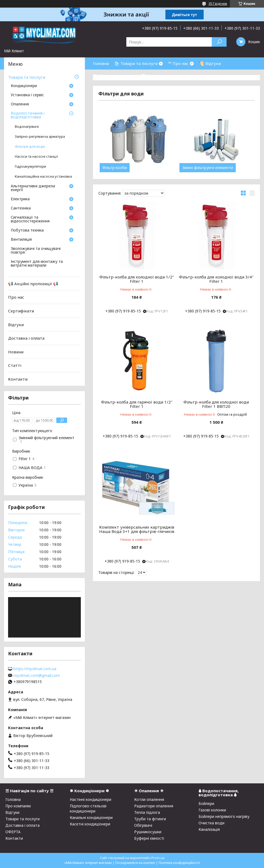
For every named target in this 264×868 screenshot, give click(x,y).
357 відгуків (218, 4)
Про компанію (18, 806)
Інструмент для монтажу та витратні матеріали (37, 264)
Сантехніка (21, 208)
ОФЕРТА (13, 832)
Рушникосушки (148, 832)
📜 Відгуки (210, 63)
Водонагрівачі (27, 127)
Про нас (16, 297)
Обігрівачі (143, 825)
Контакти (18, 379)
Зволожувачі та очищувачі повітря (36, 251)
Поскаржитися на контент (135, 863)
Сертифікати (21, 311)
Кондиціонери (24, 86)
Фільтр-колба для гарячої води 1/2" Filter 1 (137, 404)
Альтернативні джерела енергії (33, 188)
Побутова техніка (27, 230)
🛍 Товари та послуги (136, 63)
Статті (15, 365)
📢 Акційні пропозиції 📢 (33, 284)
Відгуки (16, 324)
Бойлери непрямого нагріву (224, 816)
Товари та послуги (27, 77)
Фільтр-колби (115, 168)
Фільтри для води (30, 147)
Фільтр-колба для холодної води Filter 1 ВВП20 (216, 404)
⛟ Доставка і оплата (114, 75)
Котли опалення (149, 799)
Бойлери (206, 803)
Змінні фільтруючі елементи (208, 168)
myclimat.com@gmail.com (37, 676)
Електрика (20, 199)
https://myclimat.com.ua (35, 669)
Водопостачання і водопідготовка (28, 115)
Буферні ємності (149, 838)
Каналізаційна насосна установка (43, 176)
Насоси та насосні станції (37, 156)
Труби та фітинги (150, 819)
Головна (101, 63)
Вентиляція (21, 240)
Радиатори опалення (154, 806)
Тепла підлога (147, 812)
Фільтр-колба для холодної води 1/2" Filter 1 (137, 279)
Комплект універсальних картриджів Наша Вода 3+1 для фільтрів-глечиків (137, 529)
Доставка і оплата (26, 338)
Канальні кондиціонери (91, 817)
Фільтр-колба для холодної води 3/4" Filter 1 (216, 279)
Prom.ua (158, 858)
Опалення (20, 104)
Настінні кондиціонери (91, 799)
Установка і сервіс (27, 95)
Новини (16, 352)
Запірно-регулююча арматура (40, 137)
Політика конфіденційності (179, 863)
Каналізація (209, 829)
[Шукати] (219, 42)
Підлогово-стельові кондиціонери (88, 808)
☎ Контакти (154, 75)
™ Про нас (178, 63)
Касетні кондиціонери (90, 824)
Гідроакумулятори (30, 166)
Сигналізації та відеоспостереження (30, 219)
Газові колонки (212, 810)
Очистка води (211, 823)
